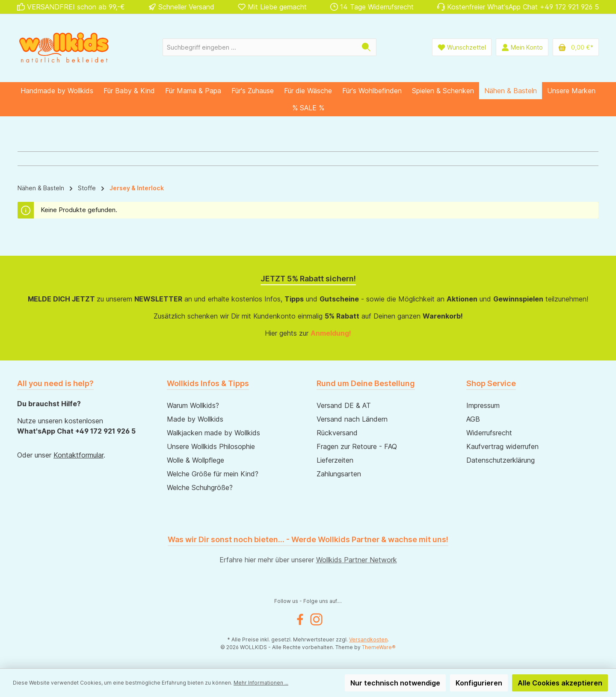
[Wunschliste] (462, 47)
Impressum (483, 405)
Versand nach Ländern (352, 419)
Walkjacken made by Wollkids (213, 433)
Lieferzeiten (335, 460)
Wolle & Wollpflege (195, 460)
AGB (473, 419)
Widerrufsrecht (489, 433)
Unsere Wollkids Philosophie (211, 446)
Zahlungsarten (339, 474)
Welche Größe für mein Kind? (213, 474)
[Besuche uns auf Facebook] (300, 619)
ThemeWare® (379, 647)
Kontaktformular (78, 455)
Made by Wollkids (195, 419)
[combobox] (260, 47)
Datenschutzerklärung (500, 460)
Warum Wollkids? (193, 405)
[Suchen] (366, 47)
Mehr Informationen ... (261, 683)
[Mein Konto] (522, 47)
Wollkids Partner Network (357, 560)
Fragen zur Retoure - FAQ (357, 446)
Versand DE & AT (344, 405)
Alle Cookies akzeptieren (560, 683)
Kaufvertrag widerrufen (502, 446)
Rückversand (337, 433)
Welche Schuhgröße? (200, 487)
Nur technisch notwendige (395, 683)
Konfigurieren (479, 683)
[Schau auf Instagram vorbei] (316, 619)
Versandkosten (368, 639)
